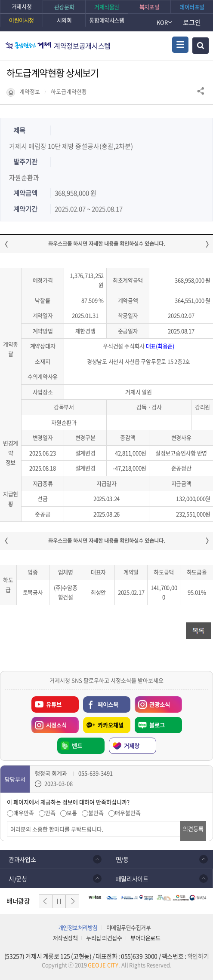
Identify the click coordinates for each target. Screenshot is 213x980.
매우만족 (24, 813)
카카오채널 (111, 725)
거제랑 (132, 746)
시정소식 (49, 723)
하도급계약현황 (69, 92)
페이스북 (108, 704)
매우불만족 (128, 813)
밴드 (77, 746)
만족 (50, 813)
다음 (72, 901)
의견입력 (7, 821)
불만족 (96, 813)
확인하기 (198, 956)
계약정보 (30, 92)
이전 (46, 901)
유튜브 (54, 704)
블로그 (157, 725)
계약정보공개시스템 (82, 46)
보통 (72, 813)
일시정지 (59, 901)
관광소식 (152, 702)
